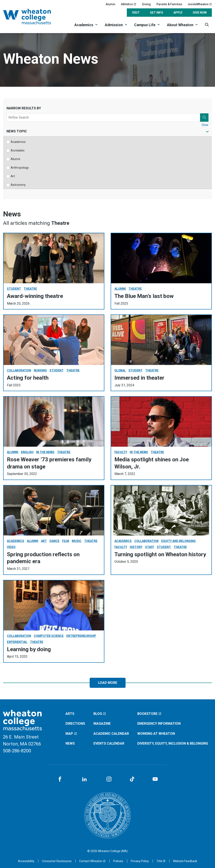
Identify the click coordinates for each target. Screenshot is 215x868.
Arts (70, 714)
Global (120, 370)
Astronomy (18, 185)
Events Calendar (109, 743)
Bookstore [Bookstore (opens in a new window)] (149, 714)
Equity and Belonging (178, 541)
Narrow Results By (24, 108)
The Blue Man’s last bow (144, 296)
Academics (84, 25)
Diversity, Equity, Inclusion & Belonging (173, 743)
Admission (114, 25)
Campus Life (145, 25)
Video (11, 547)
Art (13, 176)
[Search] (207, 25)
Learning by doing (29, 649)
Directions (75, 724)
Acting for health (28, 378)
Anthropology (20, 168)
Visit (136, 13)
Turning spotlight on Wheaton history (160, 554)
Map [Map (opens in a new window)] (71, 734)
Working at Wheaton (156, 734)
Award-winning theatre (35, 296)
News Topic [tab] (17, 131)
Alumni (110, 4)
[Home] (32, 16)
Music (77, 541)
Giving (146, 4)
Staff (150, 547)
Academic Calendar (111, 734)
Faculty (121, 452)
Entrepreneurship (81, 636)
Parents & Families (169, 4)
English (27, 452)
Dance (54, 541)
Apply (178, 13)
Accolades (18, 150)
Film (66, 541)
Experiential (17, 642)
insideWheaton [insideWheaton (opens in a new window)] (200, 4)
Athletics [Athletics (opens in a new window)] (129, 4)
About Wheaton (180, 25)
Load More (108, 683)
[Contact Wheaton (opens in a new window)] (92, 861)
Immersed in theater (139, 378)
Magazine (102, 724)
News (70, 743)
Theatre (30, 289)
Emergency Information (159, 724)
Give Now (200, 13)
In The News (45, 452)
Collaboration (19, 370)
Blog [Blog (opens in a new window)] (100, 714)
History (136, 547)
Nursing (40, 370)
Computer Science (49, 636)
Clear (205, 125)
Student (14, 289)
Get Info (157, 13)
